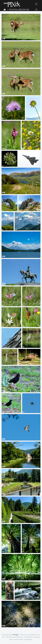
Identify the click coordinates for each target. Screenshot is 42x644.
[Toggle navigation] (36, 4)
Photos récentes (19, 10)
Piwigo (16, 635)
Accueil (5, 10)
